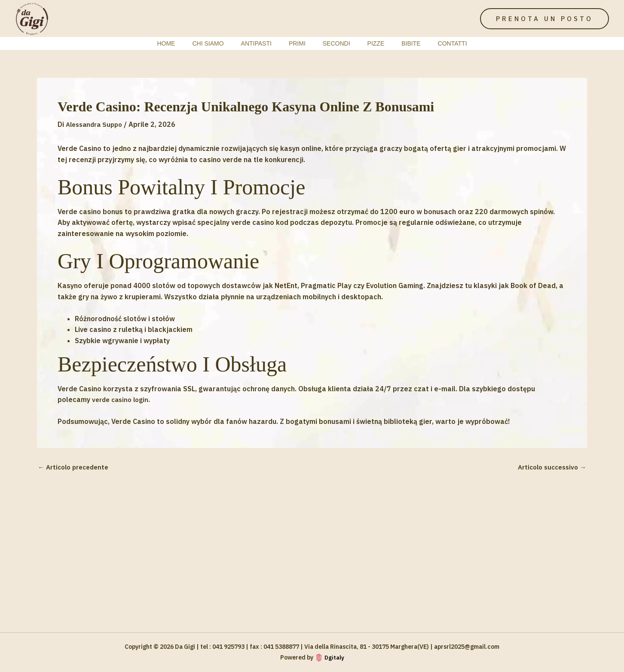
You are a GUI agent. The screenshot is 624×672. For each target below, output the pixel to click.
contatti (434, 43)
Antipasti (264, 43)
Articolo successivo (549, 467)
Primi (300, 43)
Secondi (334, 43)
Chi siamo (221, 43)
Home (184, 43)
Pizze (368, 43)
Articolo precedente (76, 467)
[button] (544, 19)
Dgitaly (334, 657)
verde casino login (122, 399)
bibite (398, 43)
